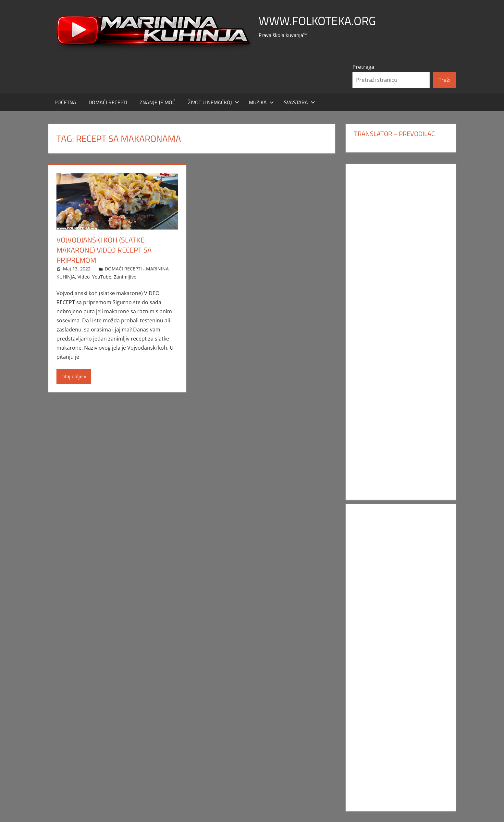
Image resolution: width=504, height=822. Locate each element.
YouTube (102, 277)
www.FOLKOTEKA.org (317, 21)
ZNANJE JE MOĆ (157, 102)
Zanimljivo (125, 277)
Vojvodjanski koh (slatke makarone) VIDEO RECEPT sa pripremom (104, 250)
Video (84, 277)
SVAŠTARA (300, 102)
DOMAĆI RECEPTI (108, 102)
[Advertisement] (401, 267)
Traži (444, 80)
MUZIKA (261, 102)
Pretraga (363, 67)
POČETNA (65, 102)
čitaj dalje (72, 376)
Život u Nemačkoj (214, 102)
